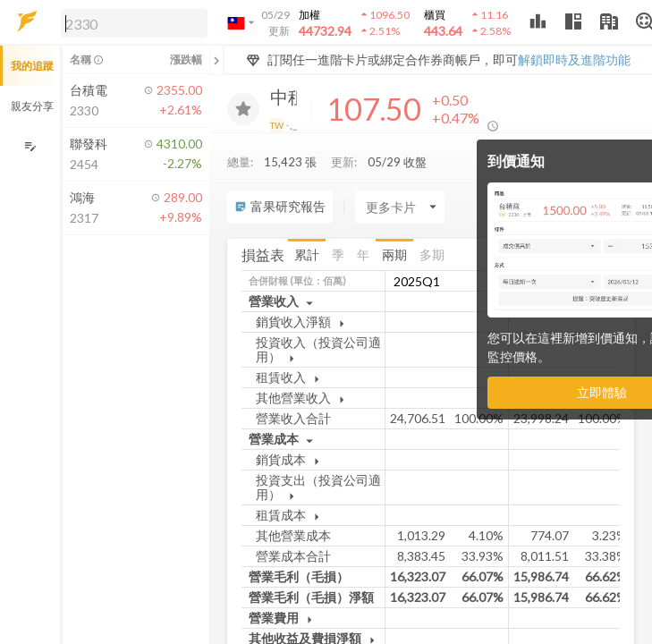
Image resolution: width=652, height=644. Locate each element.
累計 (307, 254)
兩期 (394, 254)
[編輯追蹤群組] (30, 146)
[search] (134, 23)
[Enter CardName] (400, 207)
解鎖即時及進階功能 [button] (574, 59)
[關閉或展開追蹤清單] (216, 60)
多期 (432, 254)
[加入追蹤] (243, 109)
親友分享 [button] (32, 106)
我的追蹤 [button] (32, 66)
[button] (131, 22)
